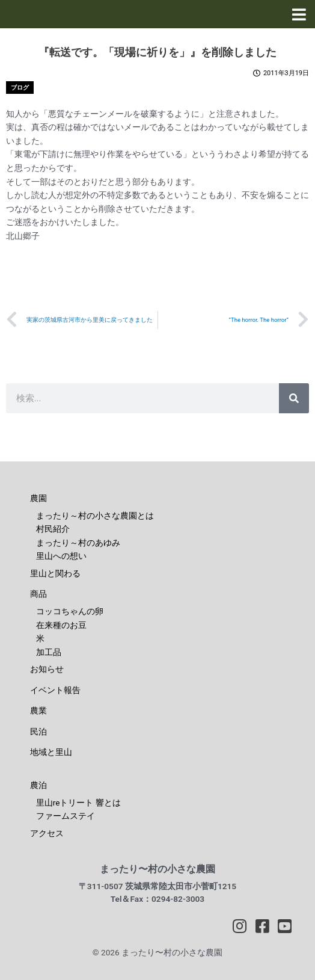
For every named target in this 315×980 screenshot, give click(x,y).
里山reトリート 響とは (78, 803)
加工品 (49, 652)
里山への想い (61, 556)
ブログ (20, 88)
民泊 (38, 732)
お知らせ (47, 669)
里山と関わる (55, 573)
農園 (38, 498)
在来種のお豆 (61, 625)
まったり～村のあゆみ (78, 543)
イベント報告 (55, 690)
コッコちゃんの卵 (70, 611)
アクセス (47, 833)
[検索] (294, 398)
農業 (38, 710)
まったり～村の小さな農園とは (95, 516)
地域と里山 (51, 752)
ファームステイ (66, 816)
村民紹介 (53, 529)
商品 (38, 594)
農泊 (38, 785)
